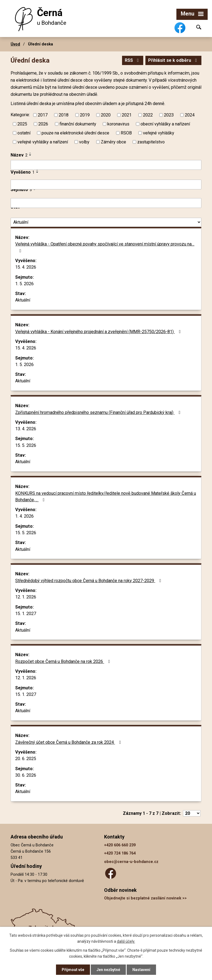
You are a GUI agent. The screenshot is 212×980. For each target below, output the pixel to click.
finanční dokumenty (78, 124)
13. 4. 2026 (26, 429)
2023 (169, 115)
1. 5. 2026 (24, 284)
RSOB (126, 133)
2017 (43, 115)
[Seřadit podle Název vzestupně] (30, 153)
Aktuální (23, 300)
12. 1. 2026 (26, 597)
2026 (43, 124)
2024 (190, 115)
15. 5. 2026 (26, 445)
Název (19, 155)
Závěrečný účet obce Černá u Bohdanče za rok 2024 (69, 742)
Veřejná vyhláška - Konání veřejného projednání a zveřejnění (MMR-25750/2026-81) (99, 332)
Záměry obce (113, 142)
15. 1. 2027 (26, 614)
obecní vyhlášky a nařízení (165, 124)
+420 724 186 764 (120, 853)
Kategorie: (20, 115)
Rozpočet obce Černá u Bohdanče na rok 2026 (63, 661)
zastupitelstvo (151, 142)
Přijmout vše (73, 970)
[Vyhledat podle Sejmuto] (106, 203)
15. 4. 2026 (26, 267)
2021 (127, 115)
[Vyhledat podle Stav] (106, 222)
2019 (85, 115)
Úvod (15, 44)
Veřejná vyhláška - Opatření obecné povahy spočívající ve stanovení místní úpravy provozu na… (105, 247)
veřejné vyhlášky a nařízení (43, 142)
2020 (106, 115)
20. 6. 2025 (26, 759)
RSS (133, 60)
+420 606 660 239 (120, 845)
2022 (148, 115)
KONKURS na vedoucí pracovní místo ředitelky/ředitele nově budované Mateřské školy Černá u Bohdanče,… (106, 497)
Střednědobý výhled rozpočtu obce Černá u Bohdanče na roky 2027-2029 (89, 581)
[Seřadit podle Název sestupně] (30, 155)
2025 (22, 124)
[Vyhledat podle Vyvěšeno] (106, 185)
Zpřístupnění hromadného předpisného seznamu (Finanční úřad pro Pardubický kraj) (99, 412)
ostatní (24, 133)
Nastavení (141, 970)
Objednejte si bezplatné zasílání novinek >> (145, 898)
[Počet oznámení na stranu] (192, 813)
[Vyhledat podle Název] (106, 165)
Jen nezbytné (108, 970)
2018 (64, 115)
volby (84, 142)
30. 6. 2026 (26, 775)
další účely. (126, 941)
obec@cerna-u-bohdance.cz (131, 862)
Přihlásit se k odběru (173, 60)
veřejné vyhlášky (159, 133)
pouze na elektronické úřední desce (75, 133)
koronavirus (118, 124)
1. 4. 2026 (24, 516)
